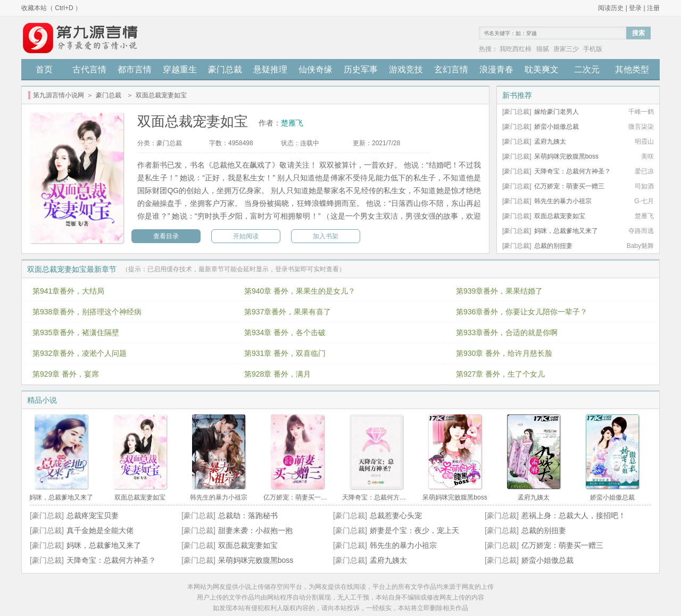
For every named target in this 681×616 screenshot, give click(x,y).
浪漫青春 (496, 69)
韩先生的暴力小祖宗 (563, 201)
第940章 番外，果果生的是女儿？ (300, 291)
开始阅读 (246, 236)
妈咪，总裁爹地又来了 (566, 231)
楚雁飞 (292, 123)
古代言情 (89, 69)
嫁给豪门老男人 (557, 112)
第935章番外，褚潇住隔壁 (76, 332)
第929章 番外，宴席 (66, 374)
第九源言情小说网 (59, 95)
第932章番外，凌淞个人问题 (80, 353)
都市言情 (135, 69)
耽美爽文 (542, 69)
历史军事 (361, 69)
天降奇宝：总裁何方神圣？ (572, 171)
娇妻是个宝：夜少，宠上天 (414, 530)
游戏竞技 (406, 69)
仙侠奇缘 (315, 69)
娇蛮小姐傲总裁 (557, 127)
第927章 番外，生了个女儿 (500, 374)
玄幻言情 (451, 69)
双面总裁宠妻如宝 (560, 216)
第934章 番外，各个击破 (285, 332)
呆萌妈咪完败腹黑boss (566, 156)
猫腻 (543, 49)
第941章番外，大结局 (68, 291)
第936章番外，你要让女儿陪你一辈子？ (522, 312)
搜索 (638, 33)
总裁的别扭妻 (553, 246)
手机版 (593, 49)
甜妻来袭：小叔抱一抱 (255, 530)
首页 (44, 69)
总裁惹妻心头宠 (396, 515)
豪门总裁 (225, 69)
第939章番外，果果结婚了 (499, 291)
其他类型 (632, 69)
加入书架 (326, 236)
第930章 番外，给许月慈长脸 (504, 353)
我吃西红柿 (516, 49)
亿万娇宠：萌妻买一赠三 (569, 186)
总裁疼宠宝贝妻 (93, 515)
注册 (653, 8)
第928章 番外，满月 (277, 374)
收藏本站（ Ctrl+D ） (51, 8)
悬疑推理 (270, 69)
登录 (635, 8)
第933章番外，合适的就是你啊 (507, 332)
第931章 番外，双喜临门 (285, 353)
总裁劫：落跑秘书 (248, 515)
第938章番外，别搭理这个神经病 (87, 312)
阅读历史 (611, 8)
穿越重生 (180, 69)
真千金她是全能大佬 (100, 530)
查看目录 (166, 236)
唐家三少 (566, 49)
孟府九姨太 (550, 141)
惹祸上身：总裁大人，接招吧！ (574, 515)
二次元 (587, 69)
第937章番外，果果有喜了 (288, 312)
